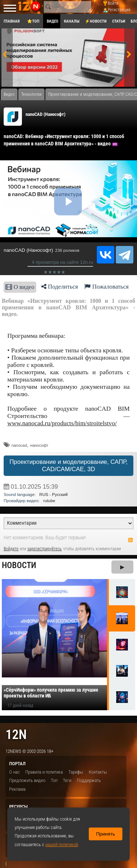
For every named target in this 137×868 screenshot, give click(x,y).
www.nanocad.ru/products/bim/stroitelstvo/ (62, 423)
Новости (19, 565)
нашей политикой (62, 844)
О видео (20, 287)
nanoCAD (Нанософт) (45, 114)
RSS (130, 540)
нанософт (39, 445)
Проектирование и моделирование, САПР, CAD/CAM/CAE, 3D (68, 466)
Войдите (11, 549)
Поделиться (60, 287)
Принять (106, 834)
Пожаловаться (106, 287)
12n (16, 734)
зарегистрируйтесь (45, 549)
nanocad (19, 445)
